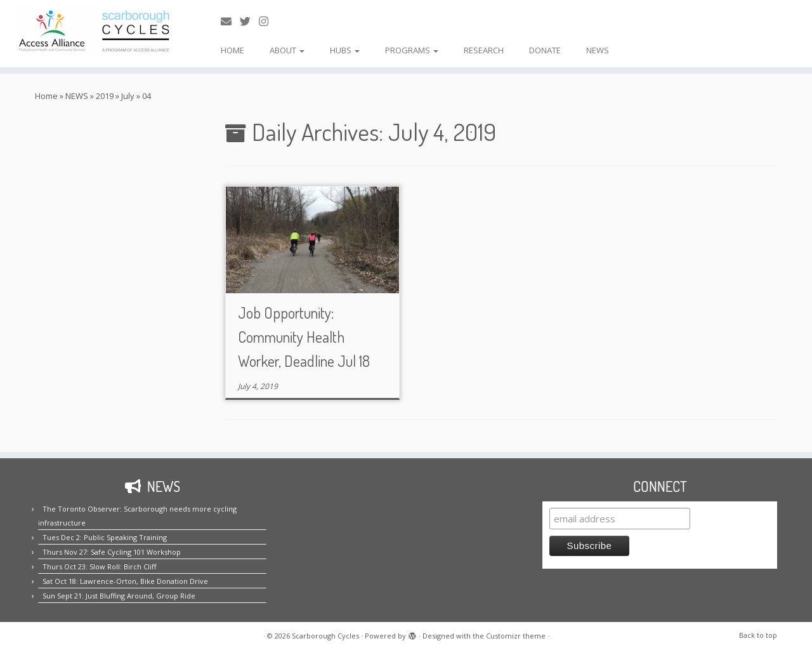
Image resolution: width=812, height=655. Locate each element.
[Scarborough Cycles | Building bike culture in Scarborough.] (94, 31)
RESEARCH (484, 50)
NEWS (598, 50)
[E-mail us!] (230, 21)
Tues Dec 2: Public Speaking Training (105, 537)
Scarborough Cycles (325, 636)
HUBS (345, 50)
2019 (105, 96)
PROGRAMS (412, 50)
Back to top (758, 635)
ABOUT (287, 50)
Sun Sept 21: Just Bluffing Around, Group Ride (119, 596)
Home (46, 96)
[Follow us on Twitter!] (249, 21)
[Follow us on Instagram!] (268, 21)
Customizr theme (516, 636)
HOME (232, 50)
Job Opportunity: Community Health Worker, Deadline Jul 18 (304, 337)
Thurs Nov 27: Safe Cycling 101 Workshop (112, 552)
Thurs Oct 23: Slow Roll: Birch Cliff (99, 566)
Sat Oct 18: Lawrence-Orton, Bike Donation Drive (125, 581)
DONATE (545, 50)
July (128, 96)
